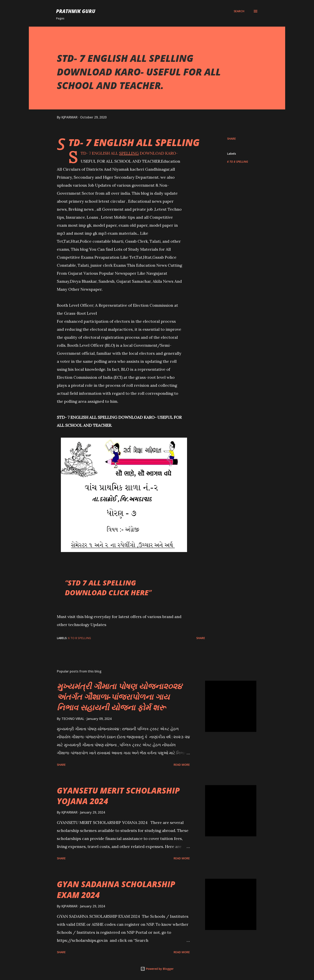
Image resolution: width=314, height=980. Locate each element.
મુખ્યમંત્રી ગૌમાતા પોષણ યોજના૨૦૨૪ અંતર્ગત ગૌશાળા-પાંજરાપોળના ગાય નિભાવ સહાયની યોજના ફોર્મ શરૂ (119, 697)
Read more (182, 765)
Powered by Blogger (157, 969)
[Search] (239, 11)
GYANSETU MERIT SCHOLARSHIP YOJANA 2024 (118, 796)
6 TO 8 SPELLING (238, 162)
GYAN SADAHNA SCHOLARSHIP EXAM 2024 (116, 889)
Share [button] (231, 139)
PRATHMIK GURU (76, 11)
